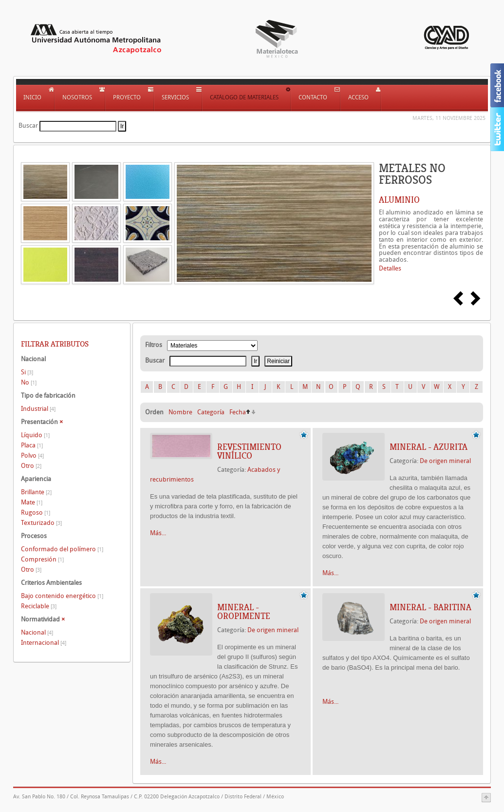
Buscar (28, 126)
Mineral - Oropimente (244, 612)
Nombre (180, 412)
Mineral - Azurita (429, 447)
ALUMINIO (399, 200)
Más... (158, 533)
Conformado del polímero (62, 549)
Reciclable (39, 606)
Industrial (38, 409)
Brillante (36, 492)
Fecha (238, 412)
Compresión (42, 559)
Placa (32, 445)
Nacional (37, 632)
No (29, 382)
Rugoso (36, 512)
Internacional (44, 643)
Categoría (211, 412)
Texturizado (41, 523)
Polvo (32, 455)
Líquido (35, 435)
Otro (31, 466)
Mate (32, 502)
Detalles (390, 268)
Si (27, 372)
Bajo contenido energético (62, 596)
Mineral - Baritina (430, 607)
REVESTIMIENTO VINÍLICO (249, 451)
